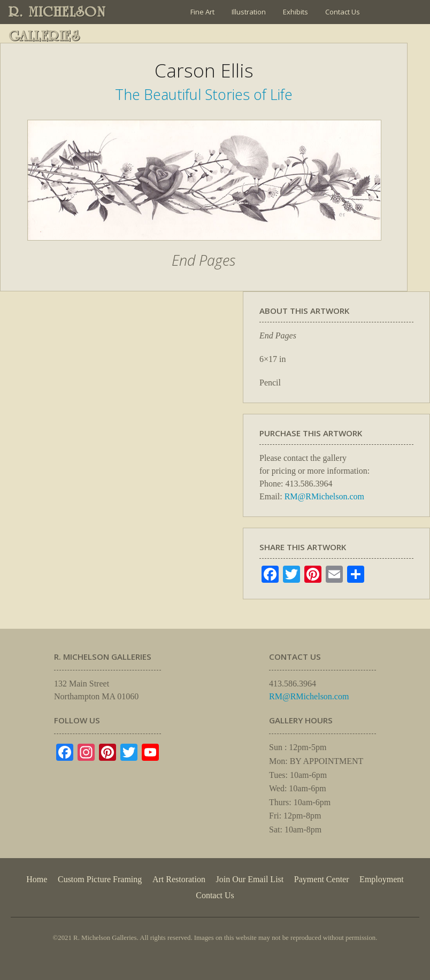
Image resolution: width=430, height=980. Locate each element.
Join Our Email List (219, 36)
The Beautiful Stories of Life (204, 94)
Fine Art (202, 12)
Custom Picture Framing (100, 879)
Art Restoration (179, 879)
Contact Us (343, 12)
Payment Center (322, 879)
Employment (382, 879)
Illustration (249, 12)
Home (37, 879)
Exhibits (295, 12)
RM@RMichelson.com (324, 496)
